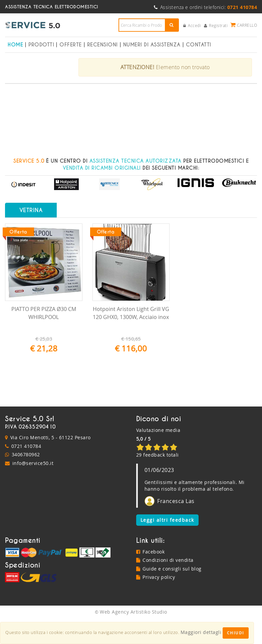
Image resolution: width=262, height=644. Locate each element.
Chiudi (236, 633)
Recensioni (102, 45)
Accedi (192, 25)
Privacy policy (156, 603)
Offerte (71, 45)
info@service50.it (33, 489)
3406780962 (26, 480)
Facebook (151, 577)
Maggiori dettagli (201, 632)
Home (15, 45)
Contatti (199, 45)
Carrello (244, 25)
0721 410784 (26, 472)
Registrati (216, 25)
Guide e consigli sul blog (169, 594)
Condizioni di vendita (165, 586)
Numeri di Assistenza (152, 45)
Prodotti (41, 45)
